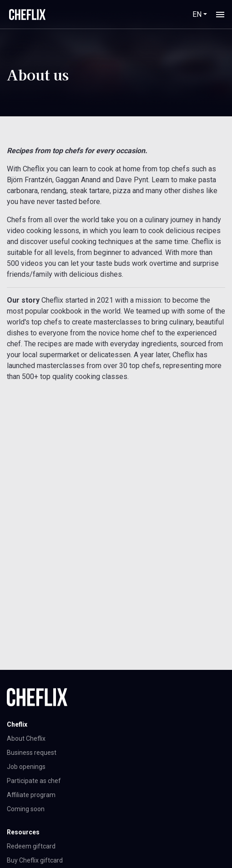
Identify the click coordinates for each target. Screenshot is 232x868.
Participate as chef (34, 781)
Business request (32, 753)
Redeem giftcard (31, 846)
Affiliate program (31, 795)
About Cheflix (26, 738)
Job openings (26, 767)
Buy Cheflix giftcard (35, 860)
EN (197, 14)
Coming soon (26, 809)
